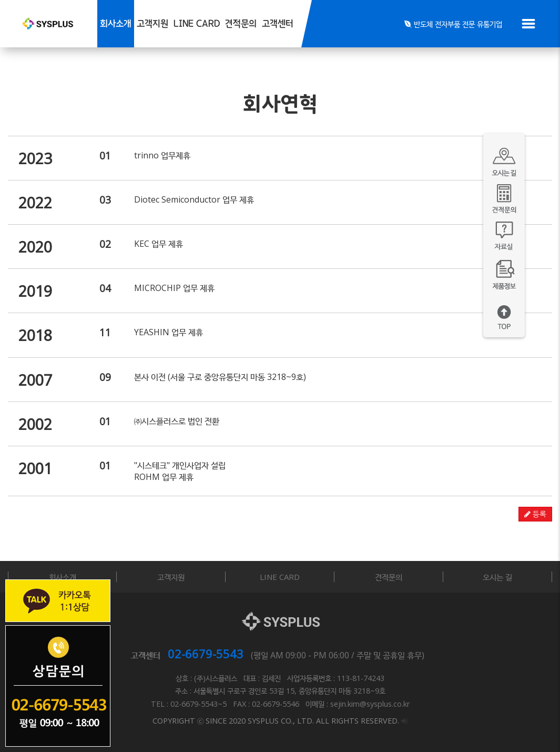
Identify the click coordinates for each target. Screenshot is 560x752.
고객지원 (152, 24)
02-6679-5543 (206, 654)
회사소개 (116, 24)
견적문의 (241, 24)
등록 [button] (535, 514)
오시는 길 (497, 577)
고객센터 (278, 24)
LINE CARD (197, 24)
